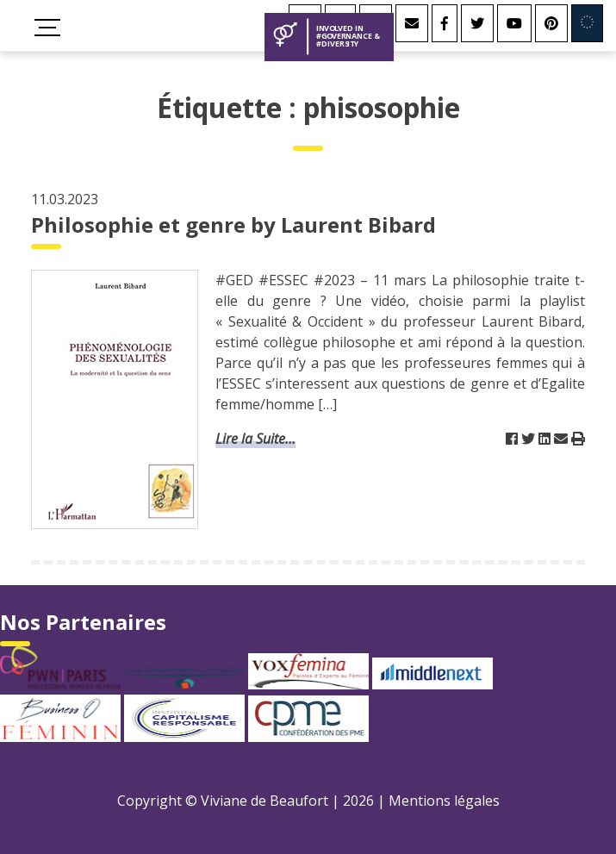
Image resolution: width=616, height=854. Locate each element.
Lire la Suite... (255, 439)
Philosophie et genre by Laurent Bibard (233, 224)
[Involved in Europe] (587, 23)
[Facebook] (445, 23)
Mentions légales (444, 801)
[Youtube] (514, 23)
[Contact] (412, 23)
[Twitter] (477, 23)
